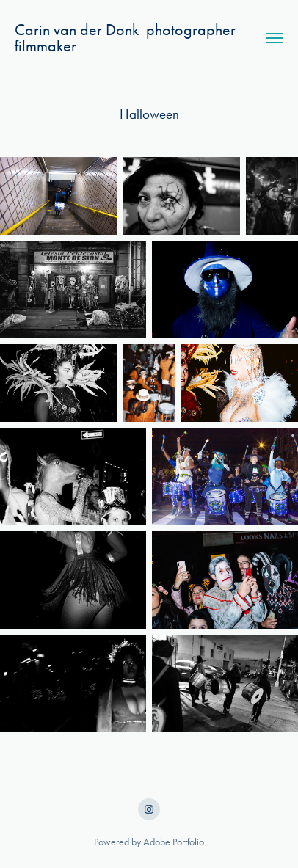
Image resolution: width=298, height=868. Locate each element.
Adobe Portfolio (174, 842)
